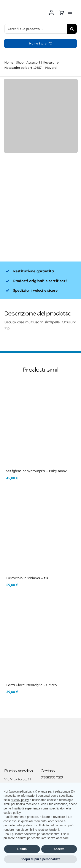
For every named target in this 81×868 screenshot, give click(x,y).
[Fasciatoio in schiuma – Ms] (40, 497)
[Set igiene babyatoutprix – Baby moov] (40, 390)
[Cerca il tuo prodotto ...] (36, 29)
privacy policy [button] (20, 800)
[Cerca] (72, 29)
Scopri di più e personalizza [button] (40, 859)
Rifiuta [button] (22, 849)
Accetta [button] (59, 849)
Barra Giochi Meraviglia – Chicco (31, 685)
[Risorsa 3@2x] (22, 4)
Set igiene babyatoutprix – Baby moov (36, 471)
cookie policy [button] (12, 813)
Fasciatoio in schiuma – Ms (27, 578)
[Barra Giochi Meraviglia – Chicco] (40, 604)
